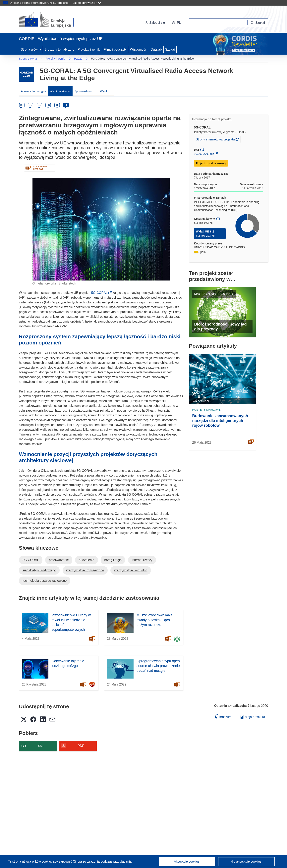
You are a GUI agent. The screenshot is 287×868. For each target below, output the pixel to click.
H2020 (78, 59)
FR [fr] (48, 105)
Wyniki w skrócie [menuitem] (60, 91)
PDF (81, 746)
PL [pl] (66, 105)
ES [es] (39, 105)
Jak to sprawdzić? (87, 3)
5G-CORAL (101, 293)
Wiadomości (139, 50)
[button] (176, 23)
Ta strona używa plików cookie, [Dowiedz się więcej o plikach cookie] (30, 862)
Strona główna (31, 50)
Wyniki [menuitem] (104, 91)
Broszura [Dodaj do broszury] (223, 716)
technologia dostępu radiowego (45, 581)
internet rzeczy (142, 560)
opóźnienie (86, 560)
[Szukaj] (258, 23)
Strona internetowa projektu (216, 140)
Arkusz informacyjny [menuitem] (33, 91)
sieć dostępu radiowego (39, 570)
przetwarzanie (59, 560)
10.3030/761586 (204, 154)
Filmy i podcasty (115, 50)
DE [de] (22, 105)
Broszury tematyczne (59, 50)
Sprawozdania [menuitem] (83, 91)
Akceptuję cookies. (187, 862)
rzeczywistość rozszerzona (85, 570)
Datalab (156, 50)
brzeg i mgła (113, 560)
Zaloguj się (155, 23)
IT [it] (57, 105)
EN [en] (31, 105)
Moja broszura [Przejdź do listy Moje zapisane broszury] (253, 717)
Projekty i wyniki (89, 50)
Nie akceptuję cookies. (246, 862)
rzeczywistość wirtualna (131, 570)
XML (41, 746)
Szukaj (170, 50)
